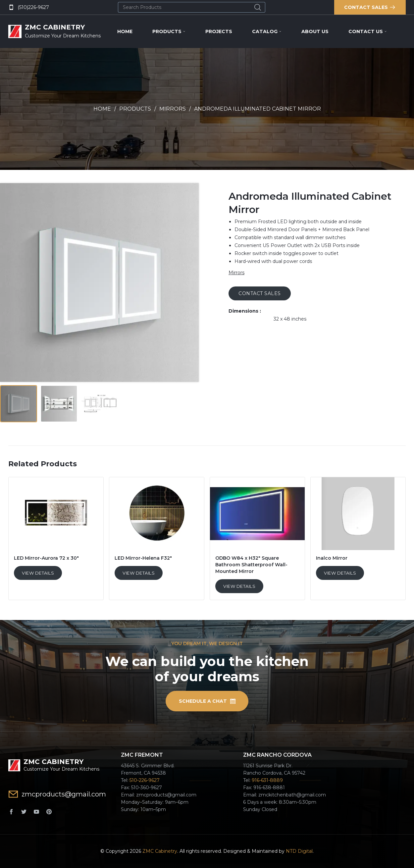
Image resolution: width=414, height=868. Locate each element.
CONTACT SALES (260, 293)
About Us (315, 31)
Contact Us (368, 31)
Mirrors (173, 109)
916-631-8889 (267, 780)
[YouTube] (36, 812)
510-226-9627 (145, 780)
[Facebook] (11, 812)
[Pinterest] (49, 812)
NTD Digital (299, 851)
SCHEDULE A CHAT (207, 701)
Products (169, 31)
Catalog (267, 31)
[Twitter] (24, 812)
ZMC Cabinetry (160, 851)
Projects (219, 31)
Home (125, 31)
